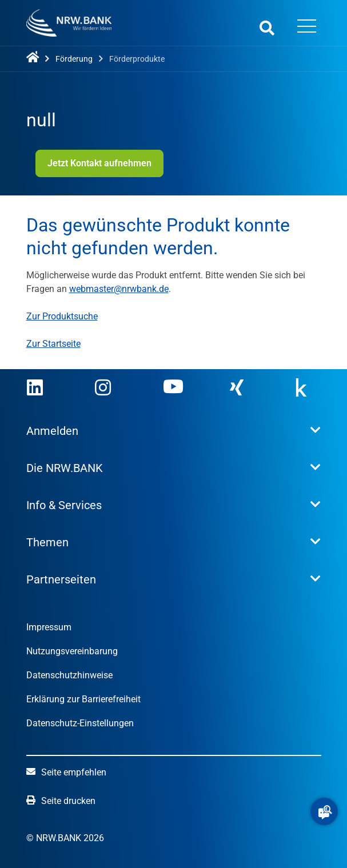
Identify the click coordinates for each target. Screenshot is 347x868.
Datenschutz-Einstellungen (80, 723)
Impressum (49, 627)
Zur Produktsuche (62, 316)
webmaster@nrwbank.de (119, 289)
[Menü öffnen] (307, 27)
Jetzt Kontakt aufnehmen (99, 163)
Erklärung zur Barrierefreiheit (83, 699)
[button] (324, 811)
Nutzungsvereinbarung (72, 651)
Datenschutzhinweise (69, 675)
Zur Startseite (53, 344)
